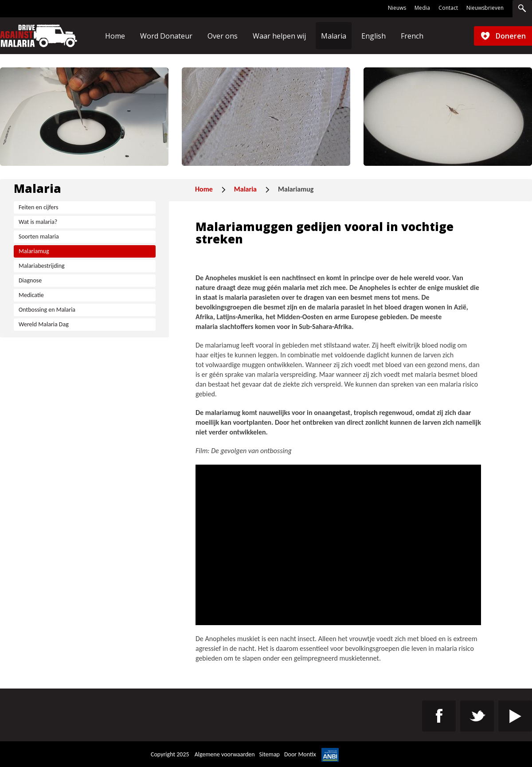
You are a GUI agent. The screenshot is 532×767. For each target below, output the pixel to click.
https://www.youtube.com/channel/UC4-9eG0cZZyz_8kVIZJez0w (515, 716)
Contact (448, 8)
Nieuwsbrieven (485, 8)
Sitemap (270, 754)
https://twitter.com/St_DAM (477, 716)
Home (204, 189)
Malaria (245, 189)
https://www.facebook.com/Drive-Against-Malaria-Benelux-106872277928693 (439, 716)
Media (422, 8)
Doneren (511, 36)
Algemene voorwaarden (225, 754)
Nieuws (397, 8)
